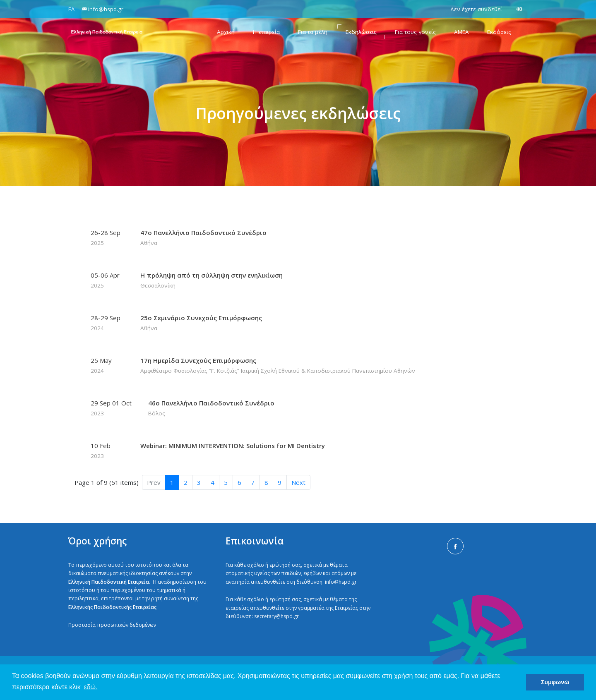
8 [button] (266, 482)
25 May (107, 366)
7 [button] (253, 482)
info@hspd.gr (341, 582)
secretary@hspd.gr (276, 616)
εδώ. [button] (90, 687)
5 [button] (226, 482)
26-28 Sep (107, 238)
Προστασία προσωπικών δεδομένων (112, 625)
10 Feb (107, 451)
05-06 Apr (107, 280)
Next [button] (298, 482)
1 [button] (172, 482)
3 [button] (199, 482)
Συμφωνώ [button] (555, 682)
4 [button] (213, 482)
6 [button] (239, 482)
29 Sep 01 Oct (111, 408)
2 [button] (186, 482)
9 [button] (280, 482)
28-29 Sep (107, 323)
